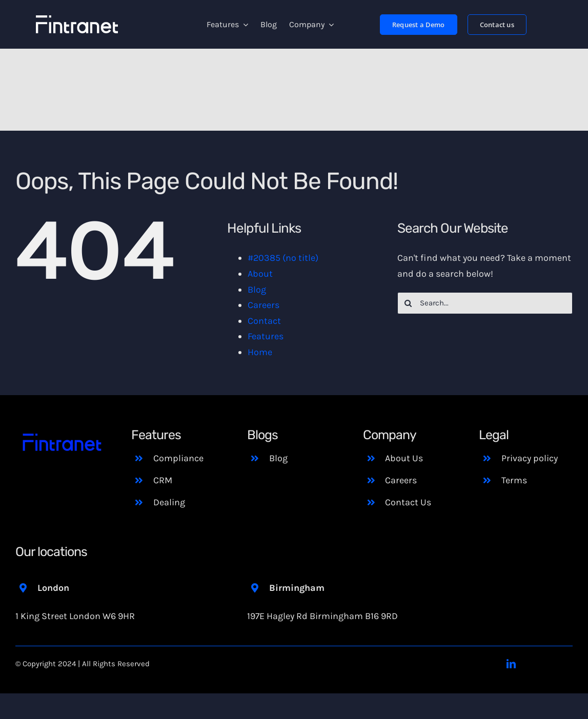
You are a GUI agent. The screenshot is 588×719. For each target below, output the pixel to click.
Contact (264, 321)
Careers (263, 305)
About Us (404, 458)
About (260, 274)
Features (266, 336)
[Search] (408, 303)
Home (260, 352)
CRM (163, 480)
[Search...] (485, 303)
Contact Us (408, 502)
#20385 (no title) (283, 258)
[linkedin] (511, 664)
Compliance (178, 458)
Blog (257, 290)
